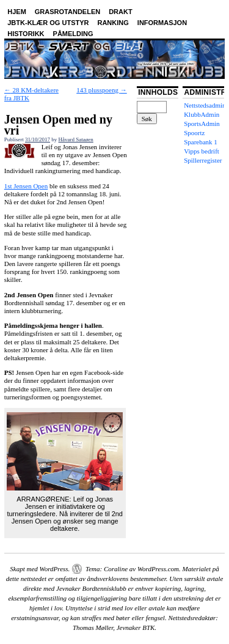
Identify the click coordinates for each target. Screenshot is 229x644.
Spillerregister (203, 160)
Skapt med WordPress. (40, 569)
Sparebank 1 (201, 142)
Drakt (121, 12)
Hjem (17, 12)
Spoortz (194, 133)
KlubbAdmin (202, 114)
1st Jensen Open (26, 186)
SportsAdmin (202, 124)
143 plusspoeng (102, 90)
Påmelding (73, 34)
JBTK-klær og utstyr (48, 23)
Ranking (113, 23)
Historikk (26, 34)
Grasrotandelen (67, 12)
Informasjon (162, 23)
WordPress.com (158, 569)
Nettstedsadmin (205, 105)
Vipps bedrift (202, 151)
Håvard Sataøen (76, 139)
